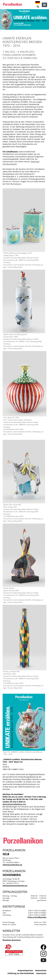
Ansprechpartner (25, 970)
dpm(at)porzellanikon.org (14, 804)
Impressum (41, 973)
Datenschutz (41, 970)
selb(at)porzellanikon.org (12, 865)
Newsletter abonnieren (12, 940)
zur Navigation (44, 5)
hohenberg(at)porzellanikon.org (15, 886)
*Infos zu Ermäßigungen (37, 917)
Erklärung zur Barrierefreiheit (21, 973)
